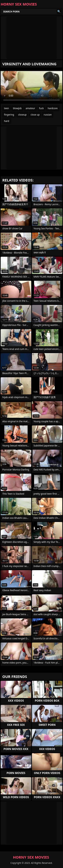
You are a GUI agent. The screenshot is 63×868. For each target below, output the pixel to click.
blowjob (17, 108)
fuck (41, 108)
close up (35, 115)
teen (7, 108)
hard (7, 121)
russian (48, 115)
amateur (30, 108)
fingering (9, 115)
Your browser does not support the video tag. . (31, 86)
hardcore (53, 108)
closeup (22, 115)
